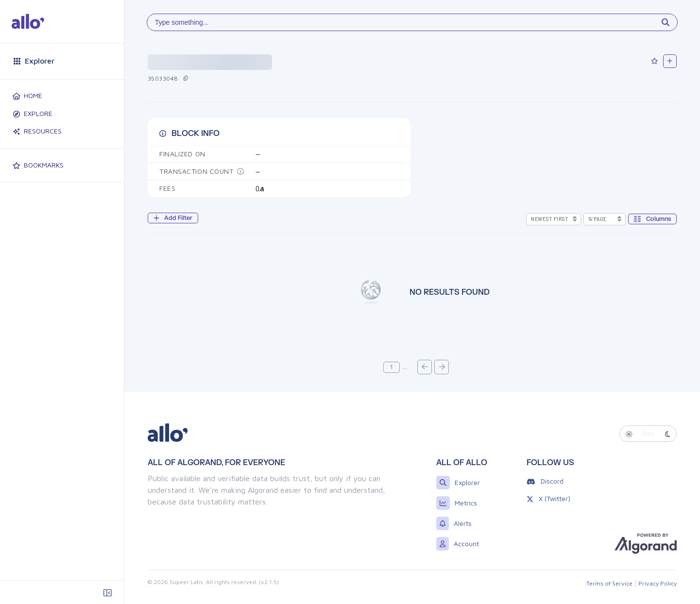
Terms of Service (609, 583)
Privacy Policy (657, 583)
